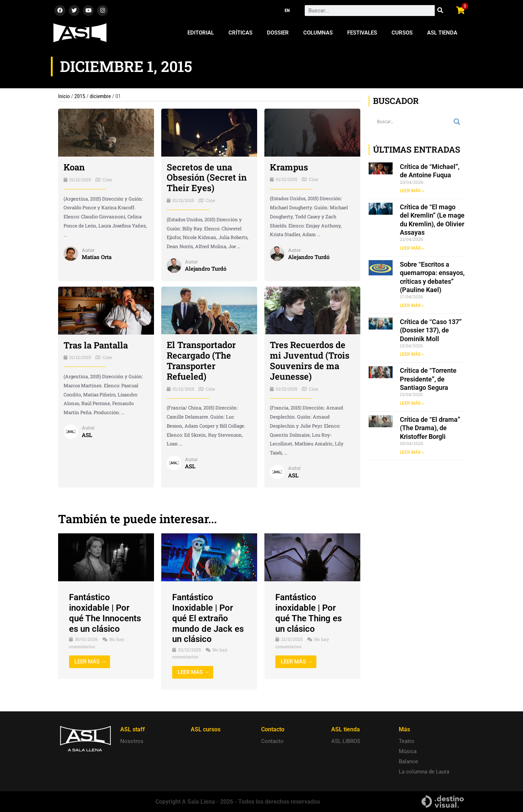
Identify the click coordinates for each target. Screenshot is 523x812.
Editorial (201, 33)
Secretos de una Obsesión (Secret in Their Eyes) (207, 178)
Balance (408, 761)
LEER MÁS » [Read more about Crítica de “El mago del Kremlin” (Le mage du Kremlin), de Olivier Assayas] (412, 248)
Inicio (64, 96)
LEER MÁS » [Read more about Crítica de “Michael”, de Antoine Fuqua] (412, 191)
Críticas (240, 33)
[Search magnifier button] (457, 122)
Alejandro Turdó (206, 268)
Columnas (318, 33)
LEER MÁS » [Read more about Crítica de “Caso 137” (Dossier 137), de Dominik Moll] (412, 354)
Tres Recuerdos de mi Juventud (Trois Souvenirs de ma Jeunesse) (310, 360)
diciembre (100, 96)
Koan (74, 167)
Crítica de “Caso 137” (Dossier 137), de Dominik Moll (431, 330)
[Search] (440, 11)
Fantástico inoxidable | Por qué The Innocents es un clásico (105, 613)
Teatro (407, 741)
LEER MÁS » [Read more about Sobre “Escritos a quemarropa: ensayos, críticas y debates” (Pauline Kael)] (412, 306)
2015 (80, 96)
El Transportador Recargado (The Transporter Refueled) (201, 360)
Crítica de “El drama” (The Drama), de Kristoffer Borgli (430, 428)
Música (408, 751)
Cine (107, 179)
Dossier (278, 33)
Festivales (362, 33)
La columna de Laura (424, 772)
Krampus (289, 167)
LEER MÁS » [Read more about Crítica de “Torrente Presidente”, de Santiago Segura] (412, 403)
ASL (87, 435)
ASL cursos (206, 729)
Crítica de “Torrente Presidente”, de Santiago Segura (428, 379)
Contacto (272, 741)
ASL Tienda (442, 33)
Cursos (402, 33)
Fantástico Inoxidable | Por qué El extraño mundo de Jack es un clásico (208, 618)
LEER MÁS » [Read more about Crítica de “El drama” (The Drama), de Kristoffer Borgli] (412, 452)
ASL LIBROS (346, 741)
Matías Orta (97, 257)
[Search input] (413, 122)
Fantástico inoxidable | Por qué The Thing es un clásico (309, 613)
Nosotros (132, 741)
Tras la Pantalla (96, 345)
